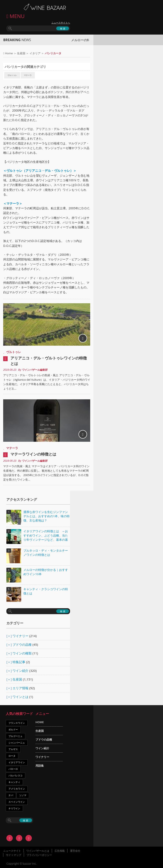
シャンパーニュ (17, 743)
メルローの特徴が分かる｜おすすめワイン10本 (46, 572)
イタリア (35, 53)
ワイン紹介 (20, 671)
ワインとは (20, 697)
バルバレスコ (15, 775)
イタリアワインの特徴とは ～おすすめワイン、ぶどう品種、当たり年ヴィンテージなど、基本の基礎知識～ (46, 536)
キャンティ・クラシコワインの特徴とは (46, 591)
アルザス (13, 749)
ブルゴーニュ (15, 736)
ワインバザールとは (38, 851)
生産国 (21, 53)
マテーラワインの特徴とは (33, 454)
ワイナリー (20, 636)
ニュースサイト (12, 851)
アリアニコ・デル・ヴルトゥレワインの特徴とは (49, 361)
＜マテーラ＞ (13, 203)
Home (9, 53)
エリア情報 (20, 688)
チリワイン (14, 808)
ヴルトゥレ (12, 75)
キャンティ (14, 782)
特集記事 (19, 662)
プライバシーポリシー (39, 855)
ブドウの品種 (22, 644)
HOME (40, 722)
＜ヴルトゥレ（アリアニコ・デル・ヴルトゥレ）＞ (40, 171)
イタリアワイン (17, 762)
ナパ (11, 795)
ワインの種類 (22, 653)
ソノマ (23, 795)
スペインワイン (17, 802)
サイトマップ (14, 855)
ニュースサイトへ (61, 23)
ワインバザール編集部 (35, 370)
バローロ (13, 769)
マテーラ (28, 75)
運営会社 (75, 851)
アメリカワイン (17, 789)
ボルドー (13, 729)
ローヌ (12, 756)
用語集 (40, 766)
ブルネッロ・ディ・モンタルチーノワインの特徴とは (46, 553)
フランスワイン (17, 723)
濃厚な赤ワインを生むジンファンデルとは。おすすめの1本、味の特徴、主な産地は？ (46, 516)
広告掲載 (60, 851)
